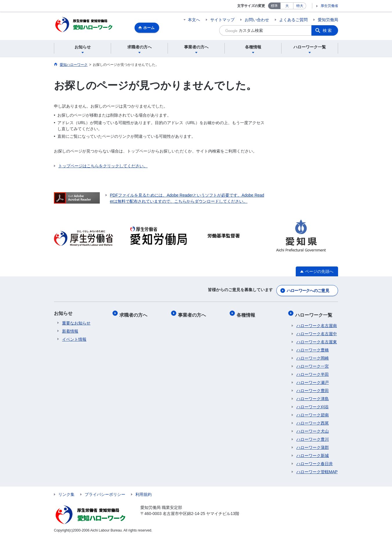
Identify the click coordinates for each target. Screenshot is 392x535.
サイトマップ (222, 20)
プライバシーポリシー (105, 492)
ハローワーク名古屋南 (317, 323)
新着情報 (70, 331)
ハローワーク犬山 (313, 428)
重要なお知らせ (76, 323)
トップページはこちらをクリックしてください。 (103, 167)
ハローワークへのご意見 (308, 290)
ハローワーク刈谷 (313, 404)
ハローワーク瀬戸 (313, 380)
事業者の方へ (193, 313)
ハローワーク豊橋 (313, 347)
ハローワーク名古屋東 (317, 339)
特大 (300, 6)
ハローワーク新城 (313, 453)
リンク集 (66, 492)
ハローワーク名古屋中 (317, 331)
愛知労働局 (328, 20)
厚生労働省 (329, 6)
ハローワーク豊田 (313, 388)
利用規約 (144, 492)
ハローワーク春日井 (315, 461)
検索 (328, 30)
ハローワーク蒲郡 (313, 445)
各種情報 (247, 313)
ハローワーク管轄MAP (317, 469)
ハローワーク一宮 (313, 363)
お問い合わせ (257, 20)
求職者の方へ (135, 313)
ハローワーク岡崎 (313, 355)
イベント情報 (74, 339)
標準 (274, 6)
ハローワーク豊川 (313, 436)
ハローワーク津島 (313, 396)
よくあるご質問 (293, 20)
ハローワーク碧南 (313, 412)
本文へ (194, 20)
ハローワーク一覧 (315, 313)
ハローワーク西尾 (313, 420)
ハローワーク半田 (313, 371)
